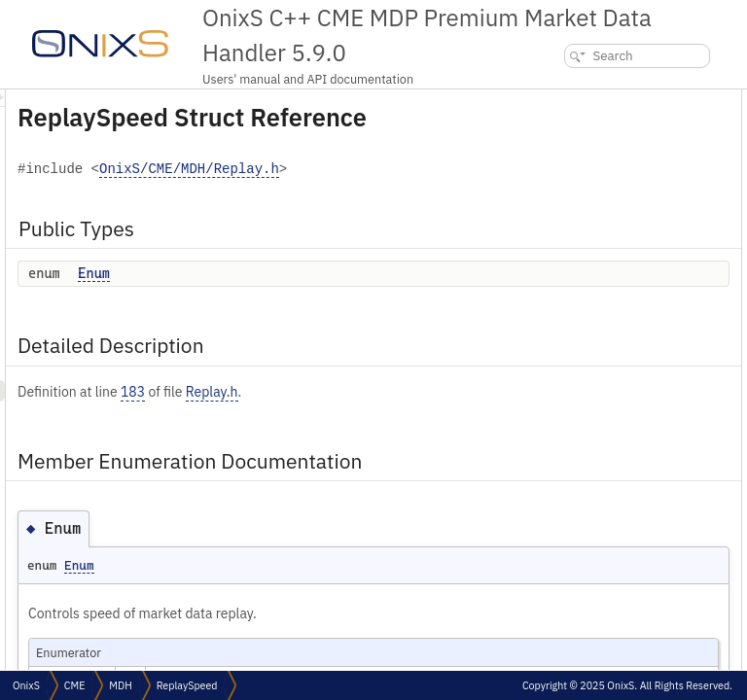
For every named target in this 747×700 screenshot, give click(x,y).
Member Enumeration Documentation (633, 164)
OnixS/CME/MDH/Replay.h (358, 217)
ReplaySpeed (187, 685)
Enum (337, 321)
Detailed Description (586, 142)
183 (376, 439)
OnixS (26, 685)
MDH (120, 685)
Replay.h (455, 439)
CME (74, 685)
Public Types (565, 100)
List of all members (580, 207)
